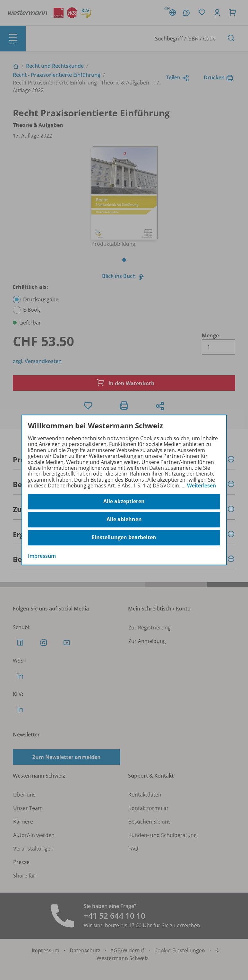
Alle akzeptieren (124, 502)
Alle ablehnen (124, 520)
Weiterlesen (201, 486)
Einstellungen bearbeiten (124, 538)
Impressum (42, 556)
